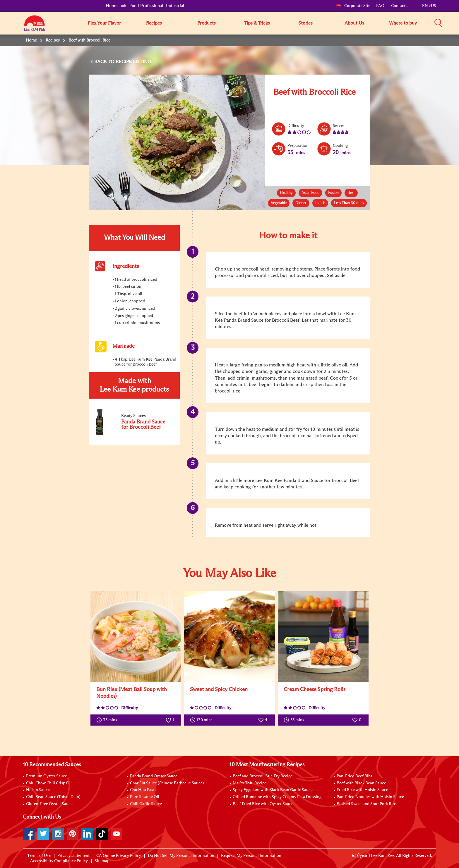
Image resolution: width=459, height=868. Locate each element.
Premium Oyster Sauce (47, 776)
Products (207, 23)
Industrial (175, 6)
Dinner (301, 203)
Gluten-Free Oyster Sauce (49, 804)
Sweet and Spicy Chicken (219, 690)
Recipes (154, 23)
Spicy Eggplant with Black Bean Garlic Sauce (273, 790)
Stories (305, 23)
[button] (438, 23)
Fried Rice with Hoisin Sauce (362, 790)
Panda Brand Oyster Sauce (154, 776)
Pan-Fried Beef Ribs (354, 776)
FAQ (381, 6)
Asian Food (310, 193)
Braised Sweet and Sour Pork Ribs (367, 804)
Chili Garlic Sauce (146, 804)
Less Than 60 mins (349, 203)
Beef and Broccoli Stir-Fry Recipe (263, 776)
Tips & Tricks (257, 23)
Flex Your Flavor (104, 23)
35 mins (108, 720)
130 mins (203, 720)
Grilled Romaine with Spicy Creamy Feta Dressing (277, 797)
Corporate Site (353, 6)
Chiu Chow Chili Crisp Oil (49, 783)
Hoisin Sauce (38, 790)
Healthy (286, 193)
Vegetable (279, 203)
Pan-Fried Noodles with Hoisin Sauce (370, 797)
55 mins (295, 720)
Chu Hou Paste (143, 790)
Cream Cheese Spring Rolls (315, 690)
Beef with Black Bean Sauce (361, 783)
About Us (354, 23)
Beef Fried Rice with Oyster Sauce (263, 804)
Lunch (320, 203)
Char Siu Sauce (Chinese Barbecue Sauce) (167, 783)
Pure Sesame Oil (145, 797)
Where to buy (403, 23)
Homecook (116, 6)
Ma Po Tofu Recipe (250, 783)
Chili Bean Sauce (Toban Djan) (53, 797)
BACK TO (105, 62)
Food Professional (146, 6)
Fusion (333, 193)
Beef (351, 193)
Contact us (401, 6)
